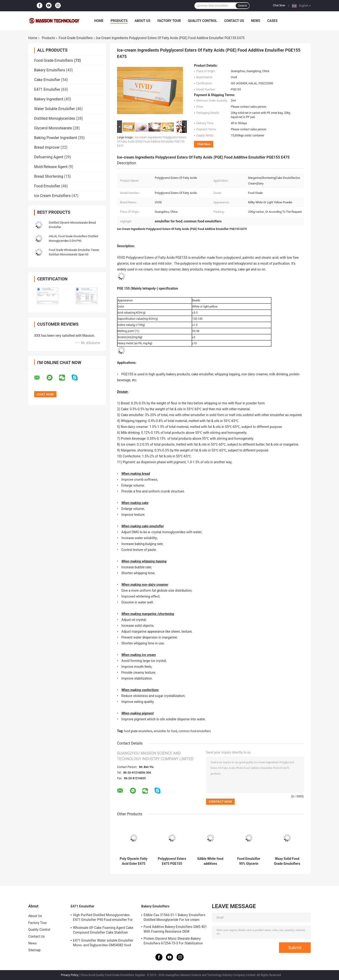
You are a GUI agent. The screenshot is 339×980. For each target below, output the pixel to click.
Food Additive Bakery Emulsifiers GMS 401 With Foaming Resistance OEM (175, 929)
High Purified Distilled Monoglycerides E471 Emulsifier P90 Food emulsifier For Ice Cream (103, 918)
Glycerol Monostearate (53, 128)
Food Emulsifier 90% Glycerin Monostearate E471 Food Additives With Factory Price (249, 861)
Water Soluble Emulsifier (54, 109)
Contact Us (234, 21)
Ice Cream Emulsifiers (52, 196)
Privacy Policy (70, 975)
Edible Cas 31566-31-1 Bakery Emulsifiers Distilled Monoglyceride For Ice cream (174, 917)
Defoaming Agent (49, 157)
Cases (272, 21)
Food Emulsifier (47, 186)
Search (242, 6)
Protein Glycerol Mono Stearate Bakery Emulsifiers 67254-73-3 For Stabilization (173, 941)
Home (99, 21)
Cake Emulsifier (47, 80)
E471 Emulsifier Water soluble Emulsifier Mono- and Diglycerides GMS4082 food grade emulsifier (103, 943)
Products (119, 21)
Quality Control (202, 21)
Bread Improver (47, 147)
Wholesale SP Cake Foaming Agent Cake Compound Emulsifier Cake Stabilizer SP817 (103, 931)
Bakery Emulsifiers (50, 70)
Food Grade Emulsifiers (76, 38)
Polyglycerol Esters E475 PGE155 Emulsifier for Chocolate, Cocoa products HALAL (172, 861)
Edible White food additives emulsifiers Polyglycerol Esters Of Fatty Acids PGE (210, 861)
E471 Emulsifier (47, 89)
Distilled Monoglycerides (55, 118)
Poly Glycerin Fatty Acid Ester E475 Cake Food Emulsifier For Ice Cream (134, 861)
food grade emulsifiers (138, 731)
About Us (143, 21)
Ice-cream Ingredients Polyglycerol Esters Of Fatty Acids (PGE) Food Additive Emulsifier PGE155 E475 (152, 142)
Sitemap (34, 950)
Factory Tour (169, 21)
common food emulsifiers (195, 731)
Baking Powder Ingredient (56, 138)
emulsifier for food (165, 731)
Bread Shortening (49, 176)
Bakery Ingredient (49, 99)
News (256, 21)
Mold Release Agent (51, 167)
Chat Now (279, 5)
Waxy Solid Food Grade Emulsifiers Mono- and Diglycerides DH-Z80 (287, 861)
